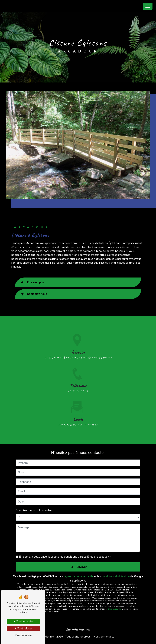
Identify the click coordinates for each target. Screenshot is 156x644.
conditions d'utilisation (116, 576)
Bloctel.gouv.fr (114, 609)
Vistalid (49, 636)
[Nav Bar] (148, 6)
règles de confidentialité (79, 576)
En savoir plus (32, 282)
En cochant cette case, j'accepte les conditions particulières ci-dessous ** (65, 557)
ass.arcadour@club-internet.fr (78, 421)
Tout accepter (23, 621)
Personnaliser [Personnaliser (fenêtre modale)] (23, 635)
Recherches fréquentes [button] (78, 629)
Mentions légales (103, 636)
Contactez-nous (33, 294)
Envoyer (82, 567)
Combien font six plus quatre (34, 510)
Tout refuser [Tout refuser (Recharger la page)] (23, 628)
